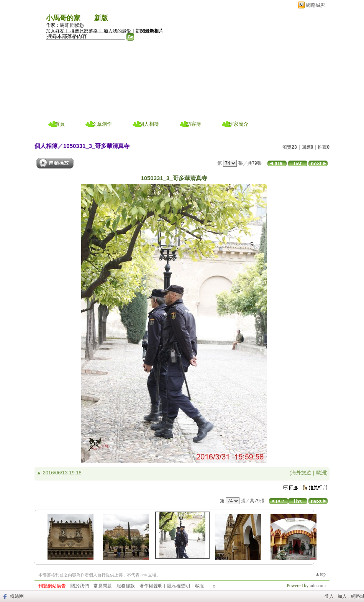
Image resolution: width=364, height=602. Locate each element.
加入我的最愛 (117, 31)
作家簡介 (238, 124)
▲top (321, 574)
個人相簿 (149, 124)
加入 (342, 596)
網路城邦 (316, 5)
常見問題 (103, 586)
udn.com (318, 586)
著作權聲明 (151, 586)
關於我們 (80, 586)
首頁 (60, 124)
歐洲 (321, 473)
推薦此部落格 (84, 31)
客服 (199, 586)
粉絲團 (17, 596)
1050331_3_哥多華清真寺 (96, 146)
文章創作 (102, 124)
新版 (101, 18)
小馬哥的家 (63, 18)
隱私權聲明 (179, 586)
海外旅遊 (301, 473)
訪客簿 (194, 124)
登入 (329, 596)
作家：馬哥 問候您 (65, 25)
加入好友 (55, 31)
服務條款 (126, 586)
